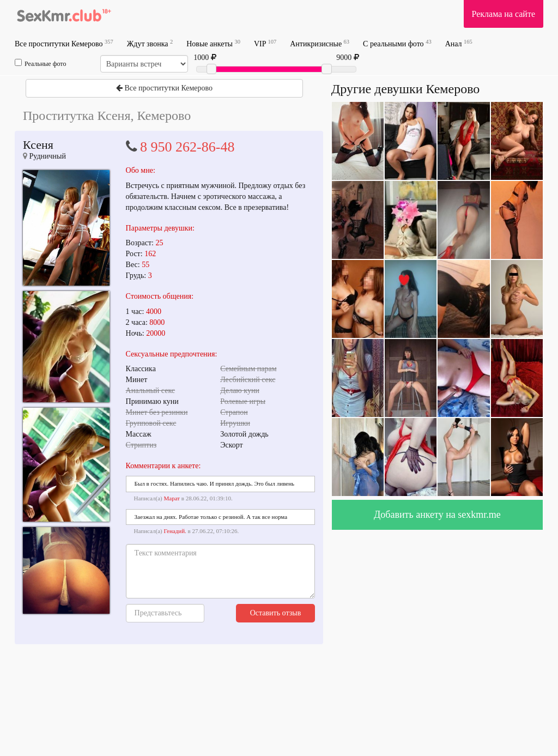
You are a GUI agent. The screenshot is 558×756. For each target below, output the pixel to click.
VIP (265, 43)
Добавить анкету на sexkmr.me (437, 515)
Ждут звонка (150, 43)
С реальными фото (397, 43)
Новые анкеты (213, 43)
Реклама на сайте (504, 14)
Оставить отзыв (276, 613)
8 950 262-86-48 (187, 147)
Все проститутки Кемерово (64, 43)
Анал (459, 43)
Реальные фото (40, 63)
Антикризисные (320, 43)
